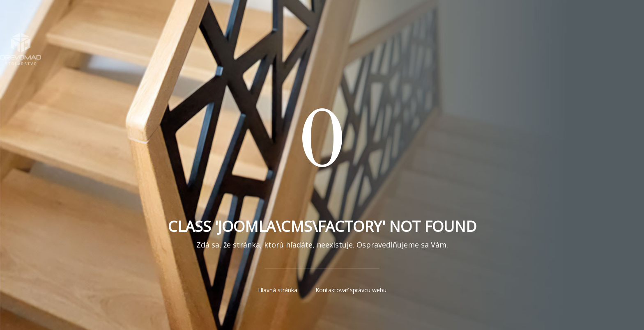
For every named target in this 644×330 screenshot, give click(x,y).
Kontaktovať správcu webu (351, 290)
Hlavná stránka (278, 290)
